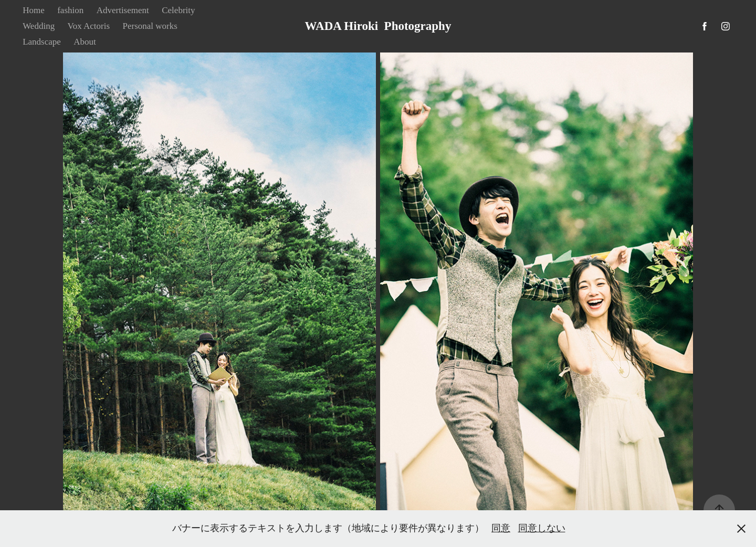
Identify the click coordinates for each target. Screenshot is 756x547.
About (85, 42)
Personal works (150, 26)
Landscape (42, 42)
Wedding (39, 26)
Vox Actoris (89, 26)
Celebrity (178, 10)
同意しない (542, 528)
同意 (501, 528)
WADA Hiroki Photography (378, 26)
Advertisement (123, 10)
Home (34, 10)
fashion (70, 10)
